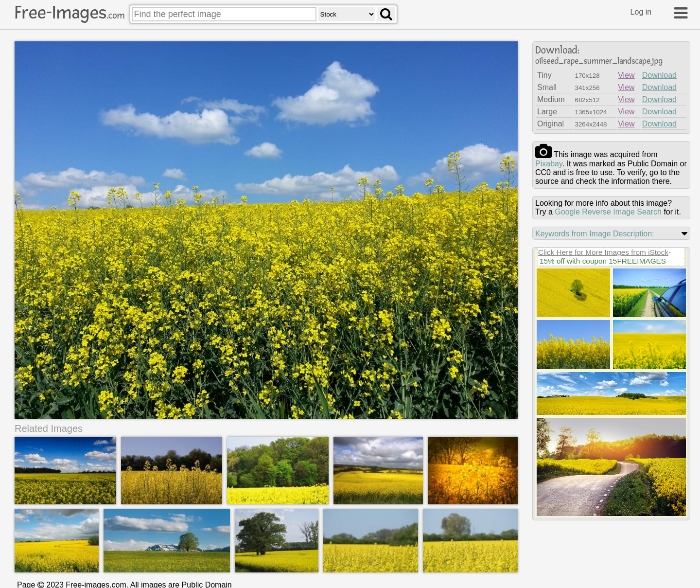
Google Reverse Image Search (608, 212)
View (626, 75)
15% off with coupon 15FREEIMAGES (603, 261)
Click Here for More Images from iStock (603, 252)
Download (659, 75)
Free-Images (70, 13)
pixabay (549, 164)
